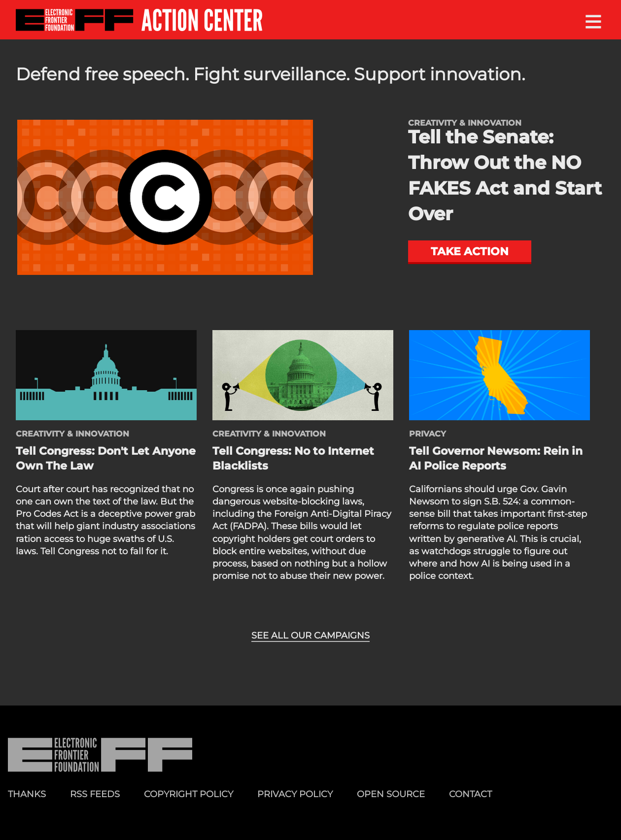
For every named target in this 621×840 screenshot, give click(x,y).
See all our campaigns (310, 636)
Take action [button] (470, 251)
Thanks (27, 794)
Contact (470, 794)
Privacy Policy (295, 794)
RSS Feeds (95, 794)
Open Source (391, 794)
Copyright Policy (189, 794)
